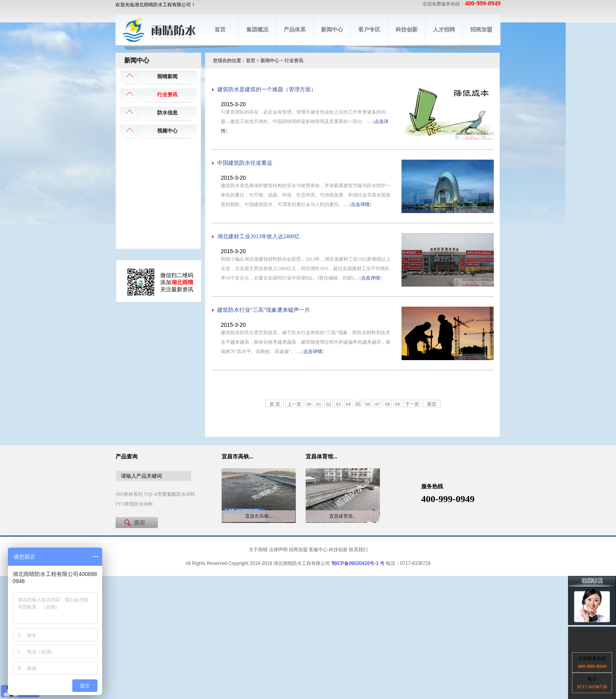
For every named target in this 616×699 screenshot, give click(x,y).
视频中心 (167, 131)
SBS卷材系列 (129, 494)
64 (348, 404)
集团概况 (257, 30)
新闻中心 (332, 30)
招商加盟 (481, 30)
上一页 (294, 404)
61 (319, 404)
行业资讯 (167, 95)
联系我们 (358, 550)
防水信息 (167, 113)
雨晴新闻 (167, 76)
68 (388, 404)
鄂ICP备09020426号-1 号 (358, 563)
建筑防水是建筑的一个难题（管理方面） (267, 89)
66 (368, 404)
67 (378, 404)
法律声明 (278, 550)
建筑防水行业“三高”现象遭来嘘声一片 (264, 310)
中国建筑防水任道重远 (245, 163)
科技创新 (407, 30)
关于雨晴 (258, 550)
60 (309, 404)
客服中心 (318, 550)
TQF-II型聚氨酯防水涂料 (170, 494)
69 (398, 404)
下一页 (412, 404)
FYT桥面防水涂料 (134, 504)
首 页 (275, 404)
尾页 (432, 404)
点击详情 (360, 204)
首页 (220, 30)
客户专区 (369, 30)
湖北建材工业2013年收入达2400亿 (258, 236)
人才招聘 (444, 30)
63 (339, 404)
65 (358, 404)
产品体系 (295, 30)
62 (329, 404)
